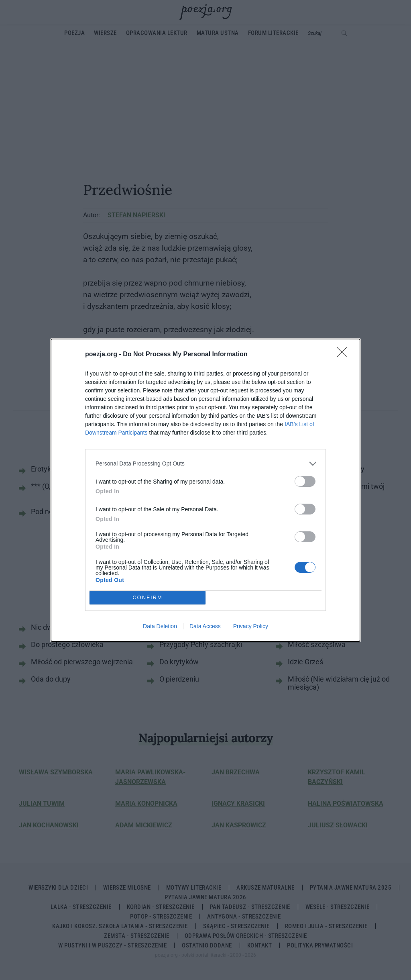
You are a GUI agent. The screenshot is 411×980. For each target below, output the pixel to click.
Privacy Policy (251, 626)
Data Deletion (160, 626)
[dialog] (205, 490)
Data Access (205, 626)
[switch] (305, 481)
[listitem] (205, 464)
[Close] (344, 355)
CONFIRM (148, 597)
